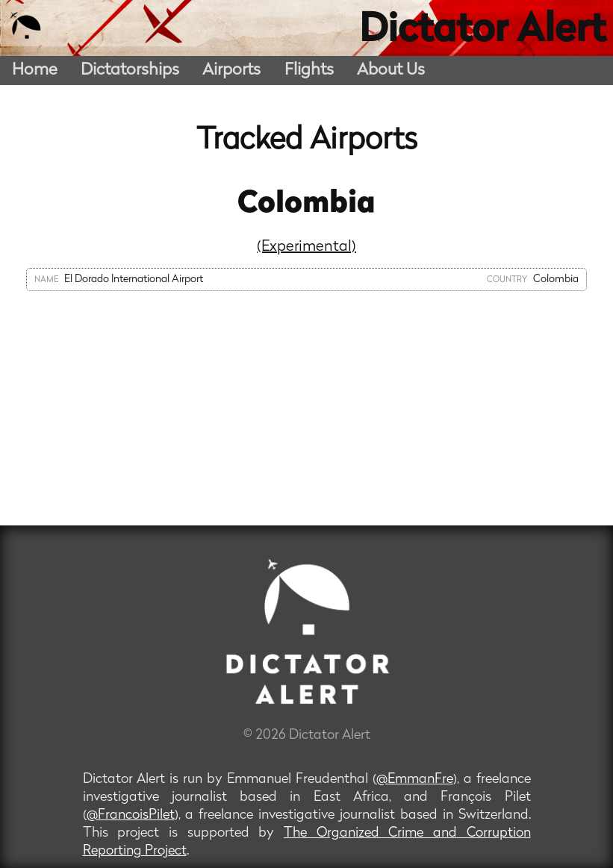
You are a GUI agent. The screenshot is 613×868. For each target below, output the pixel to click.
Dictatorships (130, 71)
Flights (309, 71)
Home (35, 71)
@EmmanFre (415, 780)
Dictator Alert (482, 31)
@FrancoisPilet (131, 815)
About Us (391, 71)
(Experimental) (306, 247)
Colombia (306, 204)
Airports (231, 71)
